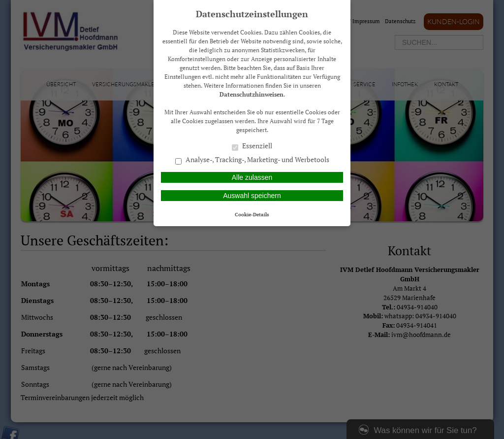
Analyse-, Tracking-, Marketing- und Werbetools (252, 160)
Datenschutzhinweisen (252, 94)
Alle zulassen (252, 177)
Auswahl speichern (252, 196)
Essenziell (252, 146)
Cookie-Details (252, 214)
